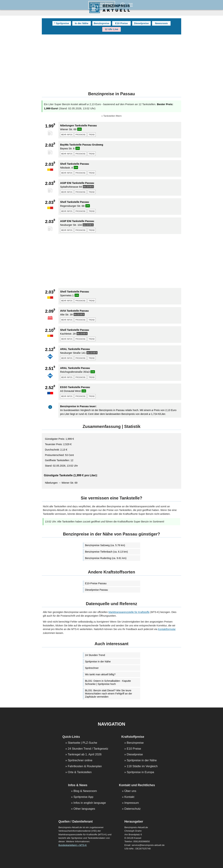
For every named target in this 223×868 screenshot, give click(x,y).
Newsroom (161, 23)
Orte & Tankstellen (80, 772)
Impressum (132, 803)
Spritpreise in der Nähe (98, 662)
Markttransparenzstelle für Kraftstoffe (129, 612)
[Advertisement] (111, 61)
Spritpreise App (83, 797)
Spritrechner (92, 668)
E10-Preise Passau (96, 583)
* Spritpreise (62, 23)
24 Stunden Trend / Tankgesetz (88, 749)
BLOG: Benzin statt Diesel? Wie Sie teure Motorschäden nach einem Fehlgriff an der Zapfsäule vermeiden (109, 694)
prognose (80, 134)
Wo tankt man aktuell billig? (100, 674)
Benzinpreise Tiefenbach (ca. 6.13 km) (106, 552)
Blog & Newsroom (85, 791)
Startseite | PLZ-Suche (82, 743)
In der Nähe (82, 23)
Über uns (130, 791)
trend (92, 134)
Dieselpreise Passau (96, 590)
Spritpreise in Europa (141, 772)
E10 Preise (122, 23)
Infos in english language (90, 803)
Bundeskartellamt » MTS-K (72, 845)
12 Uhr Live (111, 29)
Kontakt (129, 797)
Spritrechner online (80, 761)
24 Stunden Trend (95, 655)
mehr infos (67, 134)
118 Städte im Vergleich (142, 766)
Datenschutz (132, 809)
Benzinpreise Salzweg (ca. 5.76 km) (105, 545)
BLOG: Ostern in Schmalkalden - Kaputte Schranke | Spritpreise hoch (108, 682)
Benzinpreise (102, 23)
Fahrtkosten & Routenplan (85, 766)
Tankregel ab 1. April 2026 (85, 755)
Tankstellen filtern (112, 116)
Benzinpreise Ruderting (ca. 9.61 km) (106, 558)
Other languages (84, 809)
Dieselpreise (141, 23)
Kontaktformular (167, 629)
